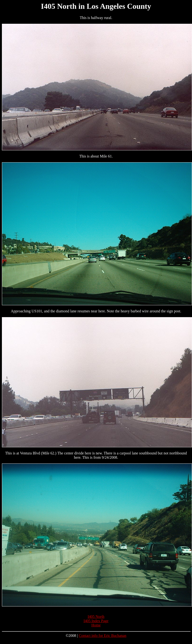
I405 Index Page (96, 621)
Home (96, 625)
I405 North (96, 617)
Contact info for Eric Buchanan (103, 636)
